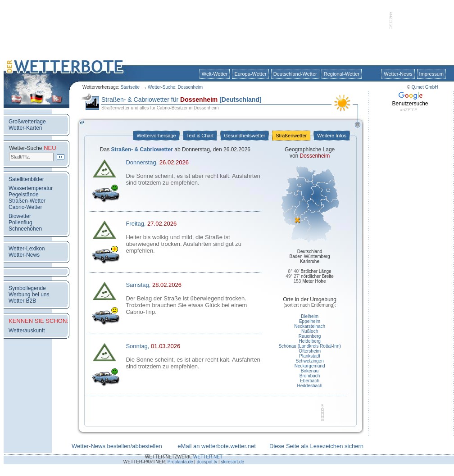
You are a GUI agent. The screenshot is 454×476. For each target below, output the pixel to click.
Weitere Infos (332, 136)
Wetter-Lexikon (27, 249)
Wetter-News (398, 74)
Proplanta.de (180, 462)
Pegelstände (24, 195)
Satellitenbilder (26, 179)
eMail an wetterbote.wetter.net (216, 446)
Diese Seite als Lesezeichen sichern (316, 446)
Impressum (431, 74)
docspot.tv (207, 462)
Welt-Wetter (215, 74)
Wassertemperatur (31, 188)
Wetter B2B (22, 301)
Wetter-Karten (25, 128)
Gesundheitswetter (245, 136)
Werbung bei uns (29, 295)
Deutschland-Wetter (295, 74)
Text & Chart (200, 136)
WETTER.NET (208, 457)
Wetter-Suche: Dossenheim (175, 87)
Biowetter (20, 216)
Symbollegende (27, 288)
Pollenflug (20, 222)
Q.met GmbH (425, 87)
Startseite (130, 87)
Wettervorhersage (156, 136)
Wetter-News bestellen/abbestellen (117, 446)
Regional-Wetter (342, 74)
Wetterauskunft (27, 331)
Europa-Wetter (250, 74)
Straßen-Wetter (27, 201)
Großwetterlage (27, 122)
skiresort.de (232, 462)
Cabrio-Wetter (25, 207)
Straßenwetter (291, 136)
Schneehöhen (25, 229)
